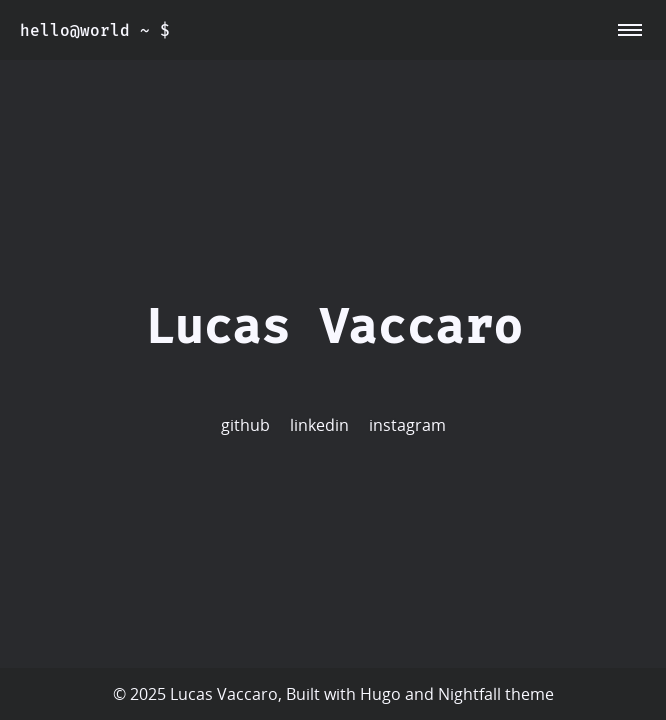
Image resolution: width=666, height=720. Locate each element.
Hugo (380, 694)
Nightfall (469, 694)
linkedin (319, 425)
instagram (407, 425)
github (245, 425)
